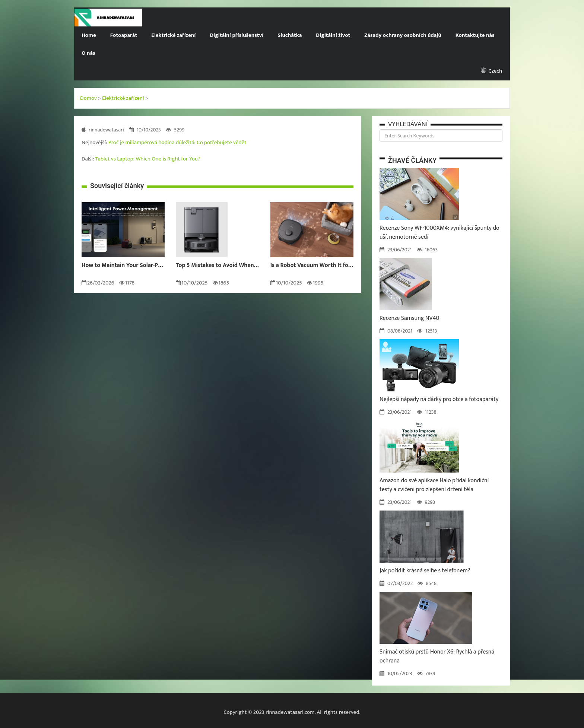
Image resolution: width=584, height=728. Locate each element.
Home (89, 35)
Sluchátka (290, 35)
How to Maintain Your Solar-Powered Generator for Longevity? (123, 266)
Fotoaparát (124, 35)
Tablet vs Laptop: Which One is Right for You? (148, 159)
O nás (88, 53)
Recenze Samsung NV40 (409, 318)
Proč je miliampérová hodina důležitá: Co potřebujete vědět (177, 142)
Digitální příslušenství (237, 35)
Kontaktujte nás (475, 35)
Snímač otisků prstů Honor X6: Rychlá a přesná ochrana (437, 656)
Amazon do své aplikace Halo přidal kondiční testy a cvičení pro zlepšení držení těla (434, 485)
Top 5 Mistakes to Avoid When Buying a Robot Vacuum (217, 266)
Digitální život (333, 35)
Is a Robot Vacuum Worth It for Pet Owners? (312, 266)
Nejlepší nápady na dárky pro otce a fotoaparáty (439, 399)
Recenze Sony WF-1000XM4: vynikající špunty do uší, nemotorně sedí (439, 233)
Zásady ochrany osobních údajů (403, 35)
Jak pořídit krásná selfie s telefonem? (425, 571)
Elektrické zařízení (173, 35)
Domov (88, 98)
